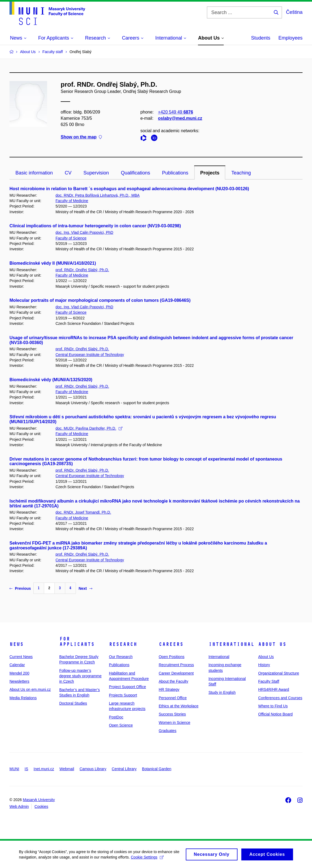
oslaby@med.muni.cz (180, 118)
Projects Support (123, 695)
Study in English (222, 692)
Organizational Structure (279, 673)
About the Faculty (173, 681)
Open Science (121, 725)
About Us (272, 644)
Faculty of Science (71, 238)
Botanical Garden (157, 769)
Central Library (124, 769)
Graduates (168, 731)
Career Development (176, 673)
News (17, 644)
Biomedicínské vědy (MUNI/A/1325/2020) (51, 380)
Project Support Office (127, 687)
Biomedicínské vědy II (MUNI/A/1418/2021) (53, 263)
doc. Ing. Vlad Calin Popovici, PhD (84, 232)
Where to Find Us (273, 706)
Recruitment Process (176, 665)
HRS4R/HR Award (274, 689)
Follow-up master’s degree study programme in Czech (80, 676)
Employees (290, 38)
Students (261, 38)
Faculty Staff (269, 681)
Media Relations (23, 698)
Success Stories (172, 714)
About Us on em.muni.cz (30, 689)
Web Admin (19, 807)
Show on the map (81, 137)
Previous (20, 588)
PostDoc (116, 717)
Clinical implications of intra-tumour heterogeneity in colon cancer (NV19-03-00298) (95, 226)
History (264, 665)
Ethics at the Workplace (179, 706)
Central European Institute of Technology (90, 355)
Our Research (121, 657)
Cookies (41, 807)
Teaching (241, 173)
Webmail (67, 769)
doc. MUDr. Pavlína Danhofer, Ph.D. (89, 428)
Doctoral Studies (73, 703)
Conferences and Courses (280, 698)
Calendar (17, 665)
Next (85, 588)
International (231, 644)
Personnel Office (173, 698)
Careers (171, 644)
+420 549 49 (175, 112)
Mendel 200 (19, 673)
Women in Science (174, 723)
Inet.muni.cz (44, 769)
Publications (175, 173)
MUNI (14, 769)
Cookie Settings (147, 859)
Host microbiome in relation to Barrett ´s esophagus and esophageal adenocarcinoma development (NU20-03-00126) (129, 189)
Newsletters (19, 681)
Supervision (96, 173)
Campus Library (93, 769)
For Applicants (77, 642)
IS (26, 769)
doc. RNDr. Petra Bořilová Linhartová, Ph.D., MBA (97, 195)
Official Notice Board (275, 714)
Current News (21, 657)
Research (123, 644)
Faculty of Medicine (72, 201)
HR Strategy (169, 689)
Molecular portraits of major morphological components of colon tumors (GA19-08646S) (100, 300)
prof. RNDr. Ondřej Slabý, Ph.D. (82, 270)
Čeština (294, 12)
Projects (210, 173)
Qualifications (135, 173)
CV (68, 173)
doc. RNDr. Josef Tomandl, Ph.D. (83, 512)
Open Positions (172, 657)
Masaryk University (39, 800)
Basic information (34, 173)
